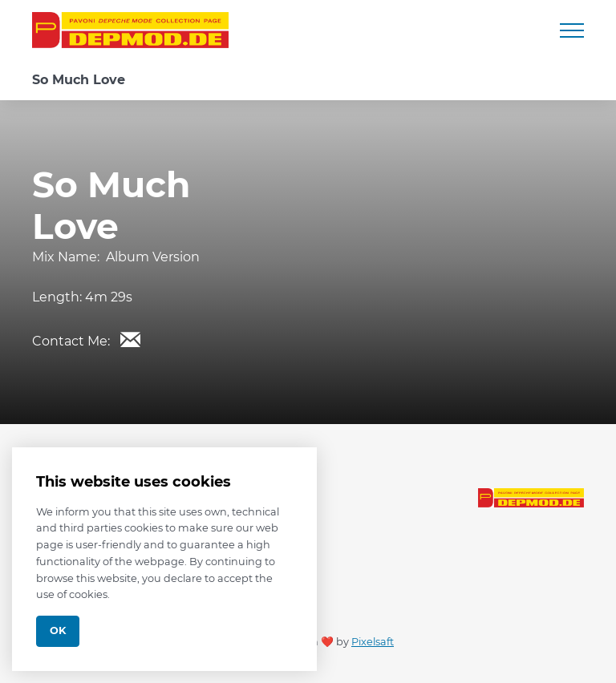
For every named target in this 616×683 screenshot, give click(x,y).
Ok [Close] (58, 630)
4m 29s (109, 297)
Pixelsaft (373, 642)
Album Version (153, 257)
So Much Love (79, 80)
